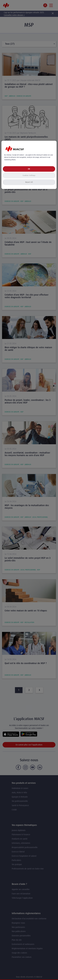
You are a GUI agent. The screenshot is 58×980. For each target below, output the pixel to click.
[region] (29, 165)
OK (29, 169)
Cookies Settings (29, 175)
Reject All (29, 182)
